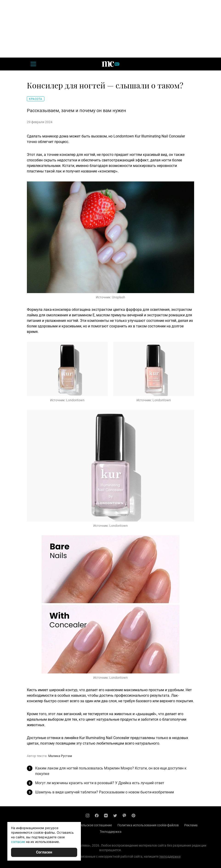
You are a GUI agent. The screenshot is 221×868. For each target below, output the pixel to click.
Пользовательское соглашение (88, 825)
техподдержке (170, 856)
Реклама (191, 825)
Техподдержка (111, 832)
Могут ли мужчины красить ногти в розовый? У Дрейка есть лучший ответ (100, 783)
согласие (18, 842)
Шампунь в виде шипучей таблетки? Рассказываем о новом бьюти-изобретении (105, 792)
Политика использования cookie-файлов (148, 825)
